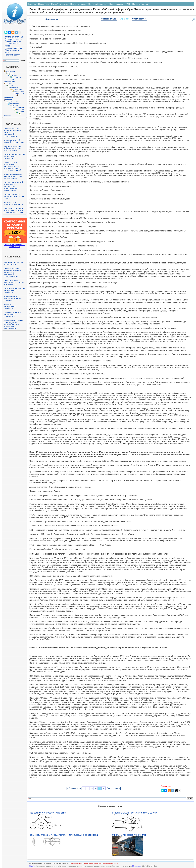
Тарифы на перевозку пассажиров (129, 835)
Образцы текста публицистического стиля (14, 196)
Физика (15, 105)
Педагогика (8, 97)
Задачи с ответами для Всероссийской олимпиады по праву (14, 210)
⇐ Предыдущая (109, 19)
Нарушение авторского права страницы (81, 863)
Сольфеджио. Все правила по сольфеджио (12, 314)
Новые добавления (14, 48)
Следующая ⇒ (139, 19)
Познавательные (78, 4)
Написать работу (12, 55)
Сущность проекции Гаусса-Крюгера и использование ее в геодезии (64, 835)
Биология (12, 73)
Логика (11, 85)
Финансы (20, 109)
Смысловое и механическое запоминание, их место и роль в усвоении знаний (12, 166)
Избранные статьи (13, 39)
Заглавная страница (14, 37)
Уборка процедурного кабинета (11, 306)
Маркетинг (14, 87)
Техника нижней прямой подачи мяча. (14, 141)
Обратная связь (12, 50)
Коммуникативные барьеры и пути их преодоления (13, 176)
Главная (32, 4)
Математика (17, 89)
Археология (10, 71)
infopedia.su (33, 866)
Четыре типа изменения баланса (14, 203)
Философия (19, 107)
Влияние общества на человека (13, 263)
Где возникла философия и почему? (48, 813)
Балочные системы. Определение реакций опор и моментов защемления (14, 324)
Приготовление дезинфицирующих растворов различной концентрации (13, 132)
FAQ (7, 53)
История (9, 83)
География (16, 77)
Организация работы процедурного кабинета (14, 156)
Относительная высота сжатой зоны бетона (135, 813)
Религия (9, 99)
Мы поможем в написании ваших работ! (14, 246)
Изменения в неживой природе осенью (13, 298)
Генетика (14, 75)
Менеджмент (19, 91)
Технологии (15, 103)
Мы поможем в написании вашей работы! (106, 863)
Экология (7, 116)
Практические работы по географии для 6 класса (14, 282)
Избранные (44, 4)
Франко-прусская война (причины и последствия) (13, 148)
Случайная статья (13, 41)
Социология (13, 101)
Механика (20, 93)
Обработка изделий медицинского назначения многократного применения (13, 186)
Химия (21, 111)
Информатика (9, 81)
